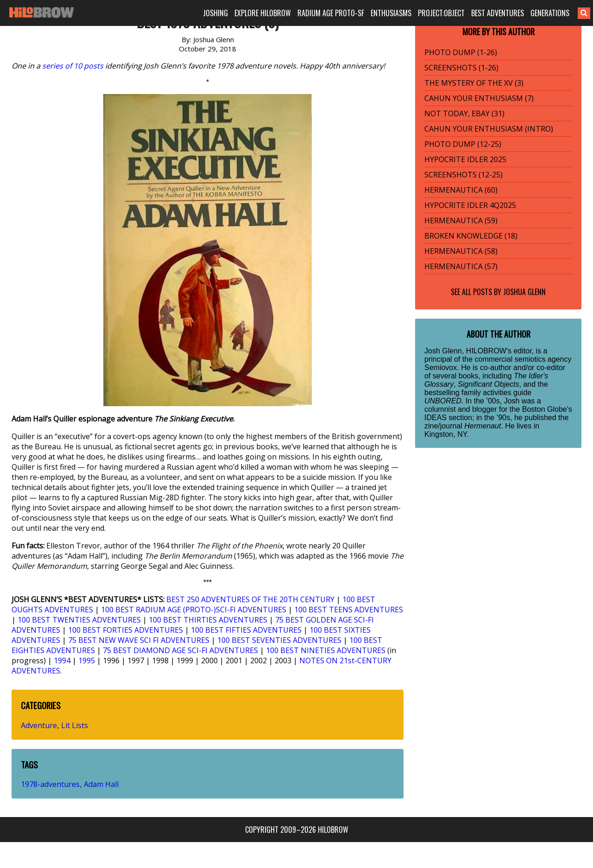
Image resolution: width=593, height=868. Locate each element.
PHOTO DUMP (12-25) (463, 144)
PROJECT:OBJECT (441, 13)
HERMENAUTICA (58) (461, 251)
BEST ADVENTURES (498, 13)
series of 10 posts (73, 66)
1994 (62, 660)
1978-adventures (50, 784)
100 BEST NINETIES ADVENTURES (326, 650)
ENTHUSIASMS (391, 13)
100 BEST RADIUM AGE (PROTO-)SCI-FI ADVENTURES (194, 610)
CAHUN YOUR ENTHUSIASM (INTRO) (489, 129)
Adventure (39, 725)
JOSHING (215, 13)
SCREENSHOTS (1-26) (461, 68)
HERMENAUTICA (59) (461, 220)
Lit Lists (75, 725)
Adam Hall (101, 784)
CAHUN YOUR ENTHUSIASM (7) (479, 98)
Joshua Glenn (524, 292)
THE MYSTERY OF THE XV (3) (474, 83)
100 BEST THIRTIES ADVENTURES (208, 620)
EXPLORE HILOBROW (263, 13)
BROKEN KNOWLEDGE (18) (471, 236)
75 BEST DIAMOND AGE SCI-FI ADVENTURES (180, 650)
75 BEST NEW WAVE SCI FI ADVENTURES (139, 640)
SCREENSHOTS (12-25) (464, 175)
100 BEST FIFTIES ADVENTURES (246, 630)
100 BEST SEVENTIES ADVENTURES (279, 640)
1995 (87, 660)
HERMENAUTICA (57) (461, 266)
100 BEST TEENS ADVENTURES (349, 610)
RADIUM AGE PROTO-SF (331, 13)
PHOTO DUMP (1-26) (461, 52)
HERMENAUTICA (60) (461, 190)
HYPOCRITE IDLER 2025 (465, 159)
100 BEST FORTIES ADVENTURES (126, 630)
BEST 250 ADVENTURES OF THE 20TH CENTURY (250, 599)
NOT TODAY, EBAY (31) (464, 113)
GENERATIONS (550, 13)
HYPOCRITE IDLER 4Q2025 (470, 205)
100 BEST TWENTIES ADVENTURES (79, 620)
